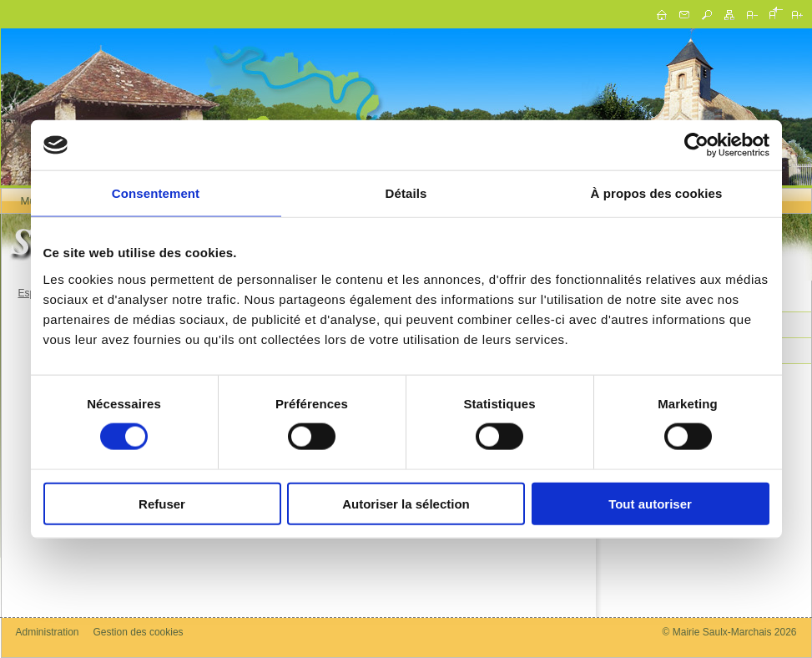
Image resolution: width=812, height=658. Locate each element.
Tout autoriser (650, 503)
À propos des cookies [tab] (657, 193)
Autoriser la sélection (406, 503)
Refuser (162, 503)
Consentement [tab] (156, 193)
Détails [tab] (406, 193)
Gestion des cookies (139, 632)
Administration (48, 632)
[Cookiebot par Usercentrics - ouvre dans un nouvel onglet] (696, 145)
